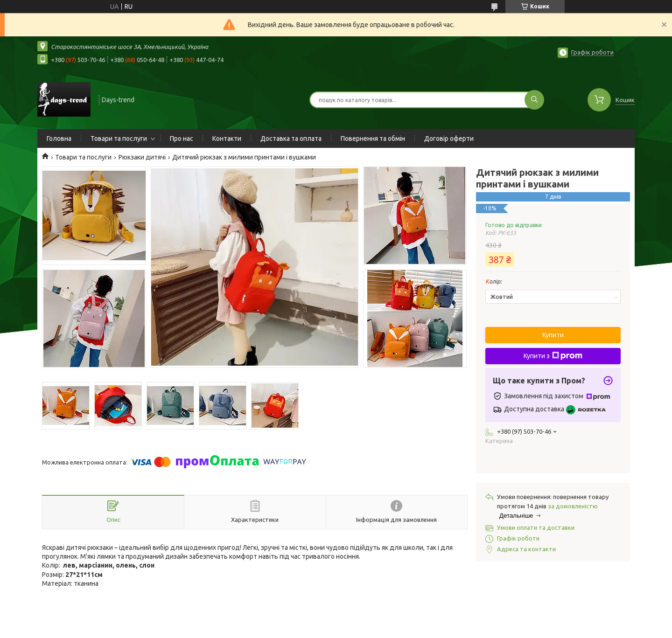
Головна (59, 139)
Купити (553, 335)
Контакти (227, 139)
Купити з (553, 356)
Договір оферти (449, 139)
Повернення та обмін (373, 139)
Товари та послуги (119, 139)
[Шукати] (534, 100)
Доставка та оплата (291, 139)
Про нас (182, 139)
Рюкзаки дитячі (142, 157)
